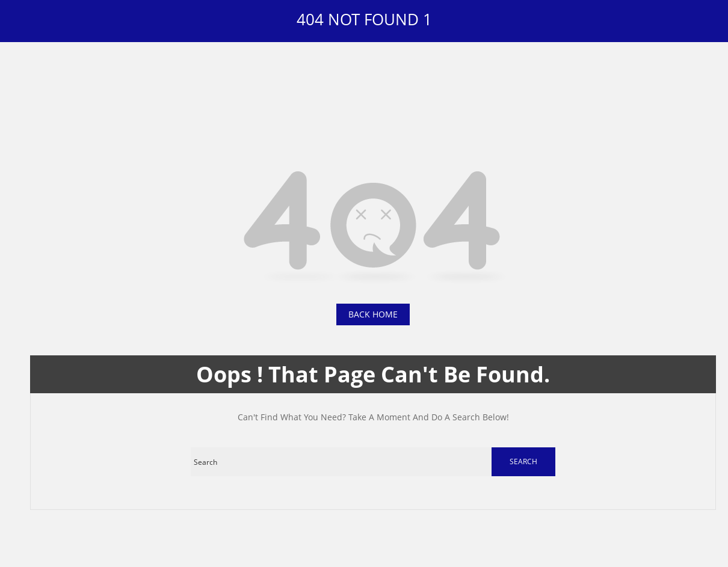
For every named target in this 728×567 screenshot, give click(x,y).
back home (373, 314)
